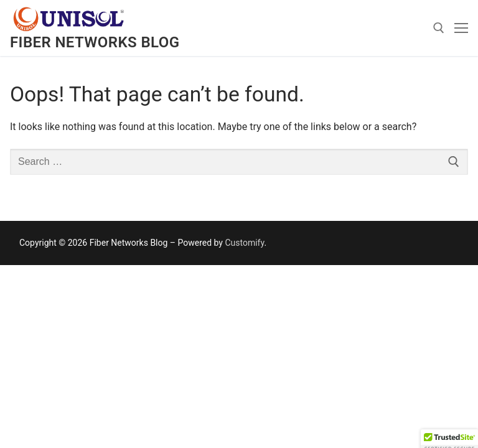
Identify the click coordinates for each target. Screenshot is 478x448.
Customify (244, 243)
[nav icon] (461, 28)
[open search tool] (439, 28)
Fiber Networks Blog (95, 42)
